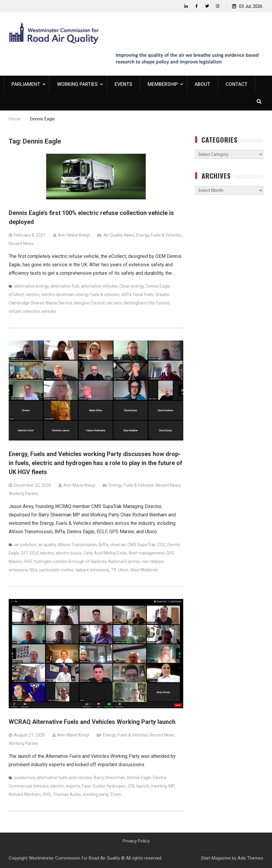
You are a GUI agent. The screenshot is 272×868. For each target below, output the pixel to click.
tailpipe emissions (92, 570)
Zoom (116, 794)
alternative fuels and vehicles (64, 778)
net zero (114, 303)
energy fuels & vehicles (98, 295)
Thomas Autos (67, 794)
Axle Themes (250, 858)
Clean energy (132, 286)
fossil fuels (143, 295)
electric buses (69, 553)
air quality (47, 545)
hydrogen (43, 561)
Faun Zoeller (94, 786)
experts (73, 786)
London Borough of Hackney (80, 561)
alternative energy (31, 286)
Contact (236, 84)
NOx (34, 570)
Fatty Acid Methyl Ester (105, 553)
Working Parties (77, 84)
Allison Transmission (77, 545)
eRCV (126, 295)
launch (143, 786)
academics (25, 778)
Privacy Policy (136, 841)
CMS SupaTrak (142, 545)
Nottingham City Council (147, 303)
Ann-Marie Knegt (74, 235)
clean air (118, 545)
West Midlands (144, 570)
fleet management (146, 553)
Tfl (114, 570)
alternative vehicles (99, 286)
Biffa (103, 545)
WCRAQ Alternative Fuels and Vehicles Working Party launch (92, 722)
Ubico (123, 570)
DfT (24, 553)
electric (33, 295)
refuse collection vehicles (33, 311)
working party (96, 794)
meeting (159, 786)
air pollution (25, 545)
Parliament (26, 84)
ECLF (34, 553)
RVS (47, 794)
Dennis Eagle (158, 286)
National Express (124, 561)
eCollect (16, 295)
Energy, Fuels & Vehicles (159, 235)
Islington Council (89, 303)
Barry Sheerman (109, 778)
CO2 (161, 545)
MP (171, 786)
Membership (163, 84)
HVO (28, 561)
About (202, 84)
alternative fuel (65, 286)
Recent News (21, 243)
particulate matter (56, 570)
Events (123, 84)
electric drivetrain (58, 295)
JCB (131, 786)
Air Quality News (119, 235)
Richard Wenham (25, 794)
